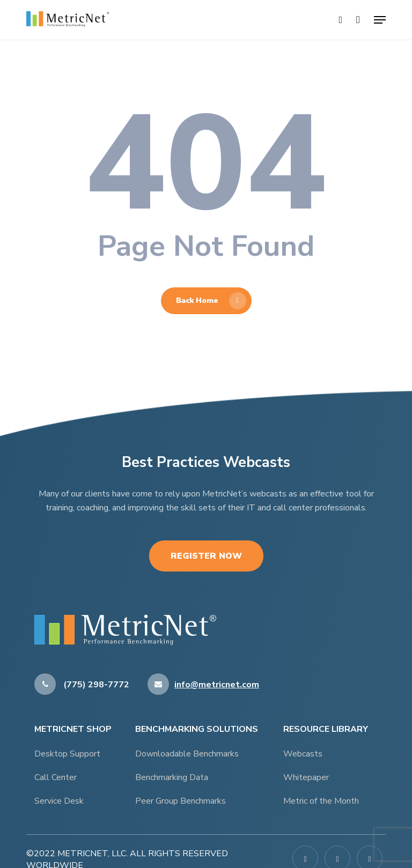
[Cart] (358, 20)
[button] (380, 20)
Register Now (206, 556)
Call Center (56, 777)
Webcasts (303, 754)
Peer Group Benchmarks (181, 801)
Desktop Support (67, 754)
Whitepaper (306, 777)
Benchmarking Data (172, 777)
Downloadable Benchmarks (187, 754)
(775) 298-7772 (82, 685)
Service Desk (59, 801)
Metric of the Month (321, 801)
